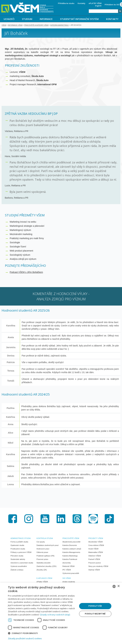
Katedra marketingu (59, 26)
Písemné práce (42, 560)
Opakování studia (17, 546)
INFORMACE (46, 19)
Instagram (29, 519)
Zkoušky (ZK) (42, 570)
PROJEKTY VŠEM (96, 539)
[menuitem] (9, 19)
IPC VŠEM (67, 570)
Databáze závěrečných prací (48, 546)
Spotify (93, 519)
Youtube (45, 519)
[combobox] (103, 11)
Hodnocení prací (43, 549)
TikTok (109, 519)
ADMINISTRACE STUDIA (21, 539)
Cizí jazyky (41, 542)
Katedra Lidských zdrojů (72, 549)
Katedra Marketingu (70, 556)
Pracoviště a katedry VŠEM (36, 26)
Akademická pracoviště (71, 542)
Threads (77, 519)
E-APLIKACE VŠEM (44, 579)
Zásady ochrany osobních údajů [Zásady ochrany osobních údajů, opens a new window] (55, 615)
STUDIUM (27, 19)
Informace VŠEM (15, 26)
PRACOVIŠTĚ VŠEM (71, 539)
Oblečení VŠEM (95, 556)
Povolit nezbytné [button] (95, 614)
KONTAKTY (112, 19)
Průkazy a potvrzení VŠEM (21, 553)
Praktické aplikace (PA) (46, 556)
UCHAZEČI (9, 19)
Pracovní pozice (95, 563)
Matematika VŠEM (96, 553)
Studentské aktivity (18, 560)
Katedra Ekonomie (70, 546)
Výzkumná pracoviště (71, 574)
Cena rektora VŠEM (96, 546)
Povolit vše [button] (95, 606)
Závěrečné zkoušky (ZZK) (47, 567)
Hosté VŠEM (93, 549)
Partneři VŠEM (94, 560)
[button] (42, 633)
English (98, 6)
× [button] (118, 586)
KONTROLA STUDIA (45, 539)
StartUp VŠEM (94, 570)
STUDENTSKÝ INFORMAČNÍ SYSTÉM (79, 19)
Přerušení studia (17, 556)
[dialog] (61, 613)
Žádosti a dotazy (17, 570)
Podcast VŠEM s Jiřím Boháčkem (26, 272)
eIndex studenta (69, 582)
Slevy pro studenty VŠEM (98, 567)
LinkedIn (61, 519)
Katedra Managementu (71, 553)
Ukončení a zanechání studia (22, 563)
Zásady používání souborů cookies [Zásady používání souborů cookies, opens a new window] (25, 638)
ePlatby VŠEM (42, 582)
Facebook (13, 519)
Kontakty (81, 3)
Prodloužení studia (18, 549)
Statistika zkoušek (44, 563)
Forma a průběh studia (19, 542)
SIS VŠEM (67, 579)
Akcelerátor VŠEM (95, 542)
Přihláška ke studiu (66, 3)
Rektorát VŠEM (68, 567)
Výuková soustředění (19, 567)
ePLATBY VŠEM (95, 3)
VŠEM (4, 26)
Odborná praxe (42, 553)
